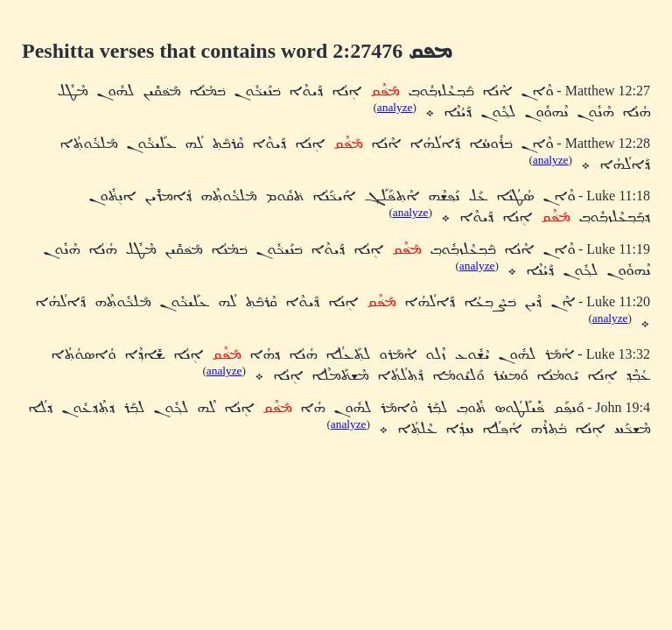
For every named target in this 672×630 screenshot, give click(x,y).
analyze (395, 107)
